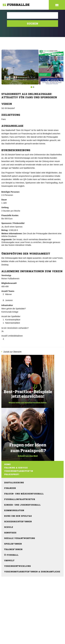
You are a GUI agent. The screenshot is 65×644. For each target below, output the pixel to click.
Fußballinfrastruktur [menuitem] (20, 499)
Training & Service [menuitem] (16, 468)
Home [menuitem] (7, 464)
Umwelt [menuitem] (9, 561)
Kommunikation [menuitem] (14, 510)
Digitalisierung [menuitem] (14, 483)
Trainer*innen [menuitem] (13, 549)
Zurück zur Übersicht (12, 352)
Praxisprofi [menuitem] (12, 474)
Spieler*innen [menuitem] (13, 544)
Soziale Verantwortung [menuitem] (20, 538)
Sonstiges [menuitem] (10, 533)
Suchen (32, 24)
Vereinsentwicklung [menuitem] (17, 566)
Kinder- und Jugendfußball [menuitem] (22, 505)
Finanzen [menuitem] (10, 488)
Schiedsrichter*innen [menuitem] (18, 522)
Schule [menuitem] (9, 527)
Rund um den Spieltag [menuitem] (18, 516)
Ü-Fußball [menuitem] (11, 555)
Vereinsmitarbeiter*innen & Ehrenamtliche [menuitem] (32, 572)
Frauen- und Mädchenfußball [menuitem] (24, 494)
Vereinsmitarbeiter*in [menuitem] (19, 471)
